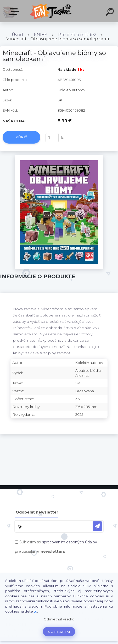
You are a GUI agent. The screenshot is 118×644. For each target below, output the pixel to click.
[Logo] (51, 11)
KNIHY (41, 35)
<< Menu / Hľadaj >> (15, 12)
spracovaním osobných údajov (70, 542)
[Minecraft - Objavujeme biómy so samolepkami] (59, 157)
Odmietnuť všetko (59, 619)
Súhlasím (59, 632)
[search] (111, 13)
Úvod (17, 35)
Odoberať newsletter (37, 512)
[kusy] (52, 138)
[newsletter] (97, 526)
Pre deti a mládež (77, 35)
